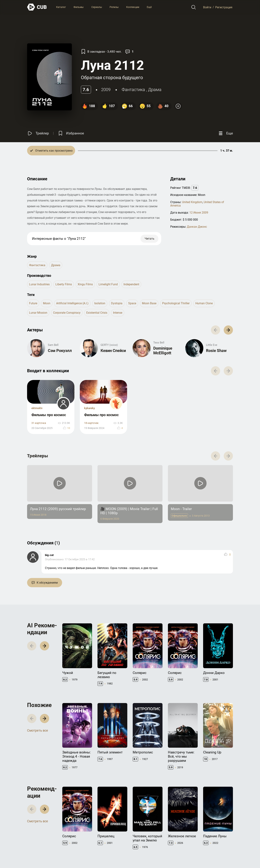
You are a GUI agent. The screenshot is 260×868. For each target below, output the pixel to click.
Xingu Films (85, 284)
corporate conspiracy (67, 313)
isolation (100, 303)
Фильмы (79, 7)
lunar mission (38, 313)
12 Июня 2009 (199, 213)
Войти (207, 7)
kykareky (89, 408)
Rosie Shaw (216, 351)
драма (155, 90)
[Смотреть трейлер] (38, 133)
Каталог (61, 7)
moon (47, 303)
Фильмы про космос (49, 415)
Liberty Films (64, 284)
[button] (228, 330)
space (132, 303)
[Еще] (225, 133)
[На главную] (37, 7)
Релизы (114, 7)
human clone (204, 303)
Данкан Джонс (197, 227)
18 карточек (91, 423)
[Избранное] (71, 133)
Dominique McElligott (163, 351)
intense (118, 313)
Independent (131, 284)
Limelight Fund (108, 284)
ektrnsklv (37, 408)
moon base (149, 303)
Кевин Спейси (113, 351)
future (33, 303)
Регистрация (224, 7)
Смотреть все (38, 730)
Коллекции (133, 7)
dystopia (117, 303)
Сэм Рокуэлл (60, 351)
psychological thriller (176, 303)
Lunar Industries (39, 284)
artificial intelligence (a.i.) (72, 303)
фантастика (133, 90)
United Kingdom (192, 202)
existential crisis (97, 313)
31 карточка (39, 423)
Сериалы (97, 7)
